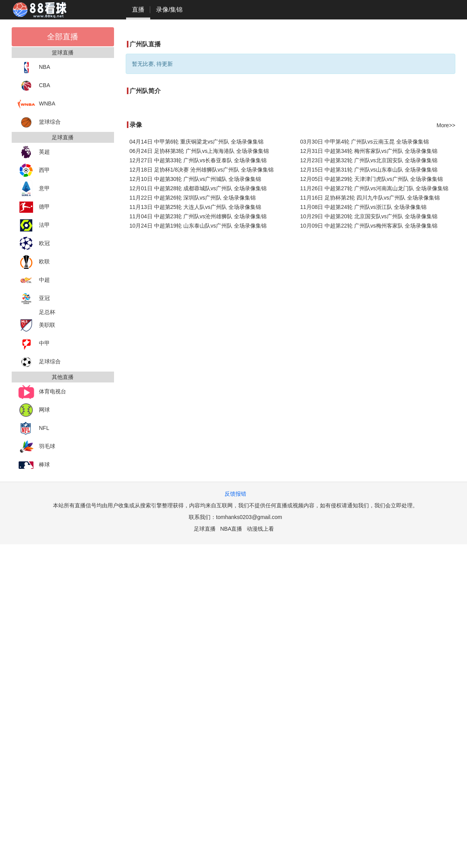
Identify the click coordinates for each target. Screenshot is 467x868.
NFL (33, 429)
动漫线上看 (260, 529)
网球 (34, 410)
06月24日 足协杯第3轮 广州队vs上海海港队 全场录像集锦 (199, 151)
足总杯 (47, 312)
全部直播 (63, 37)
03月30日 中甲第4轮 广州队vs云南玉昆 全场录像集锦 (364, 142)
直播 (138, 10)
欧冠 (34, 244)
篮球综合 (39, 122)
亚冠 (34, 299)
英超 (34, 152)
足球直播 (205, 529)
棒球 (34, 465)
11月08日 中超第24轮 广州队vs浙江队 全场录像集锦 (363, 207)
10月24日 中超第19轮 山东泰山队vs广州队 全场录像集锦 (198, 226)
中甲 (34, 344)
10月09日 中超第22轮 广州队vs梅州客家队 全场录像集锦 (369, 226)
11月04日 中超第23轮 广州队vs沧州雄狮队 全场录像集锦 (198, 216)
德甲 (34, 207)
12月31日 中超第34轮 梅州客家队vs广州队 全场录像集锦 (369, 151)
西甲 (34, 171)
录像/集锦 (169, 10)
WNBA (36, 104)
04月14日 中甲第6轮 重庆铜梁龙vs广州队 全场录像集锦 (197, 142)
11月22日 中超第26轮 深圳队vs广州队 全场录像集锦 (193, 198)
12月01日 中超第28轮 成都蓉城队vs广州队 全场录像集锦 (198, 188)
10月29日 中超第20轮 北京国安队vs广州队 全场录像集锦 (369, 216)
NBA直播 (231, 529)
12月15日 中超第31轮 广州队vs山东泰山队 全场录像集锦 (369, 170)
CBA (34, 86)
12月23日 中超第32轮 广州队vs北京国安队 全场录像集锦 (369, 160)
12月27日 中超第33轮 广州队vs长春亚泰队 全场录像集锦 (198, 160)
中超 (34, 280)
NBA (34, 68)
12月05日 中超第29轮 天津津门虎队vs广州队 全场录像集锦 (371, 179)
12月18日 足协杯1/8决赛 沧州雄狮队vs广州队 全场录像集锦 (202, 170)
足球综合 (39, 362)
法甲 (34, 225)
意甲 (34, 189)
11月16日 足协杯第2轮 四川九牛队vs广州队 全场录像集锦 (370, 198)
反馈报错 (235, 494)
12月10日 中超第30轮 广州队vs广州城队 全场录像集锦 (195, 179)
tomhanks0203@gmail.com (249, 517)
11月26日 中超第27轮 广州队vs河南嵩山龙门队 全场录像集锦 (374, 188)
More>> (446, 125)
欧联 (34, 262)
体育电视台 (42, 392)
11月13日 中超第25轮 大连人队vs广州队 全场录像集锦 (195, 207)
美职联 (36, 325)
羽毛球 (36, 447)
